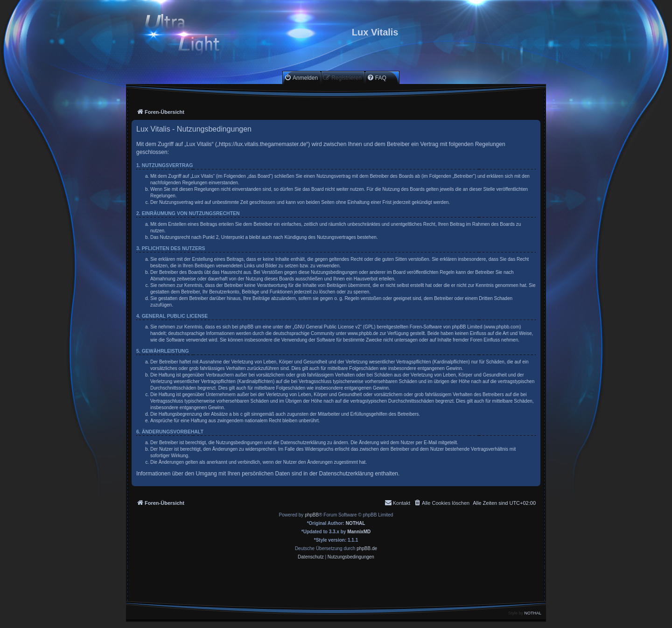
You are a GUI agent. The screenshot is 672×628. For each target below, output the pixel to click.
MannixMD (359, 532)
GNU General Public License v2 (327, 327)
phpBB (312, 515)
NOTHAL (356, 523)
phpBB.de (367, 548)
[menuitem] (301, 78)
